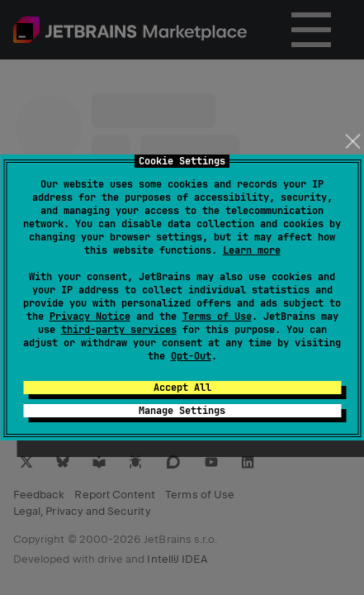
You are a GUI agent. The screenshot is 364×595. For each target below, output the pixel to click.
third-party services (119, 330)
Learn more (252, 250)
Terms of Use (217, 317)
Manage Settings (182, 411)
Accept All (182, 388)
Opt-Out (191, 356)
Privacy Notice (90, 317)
